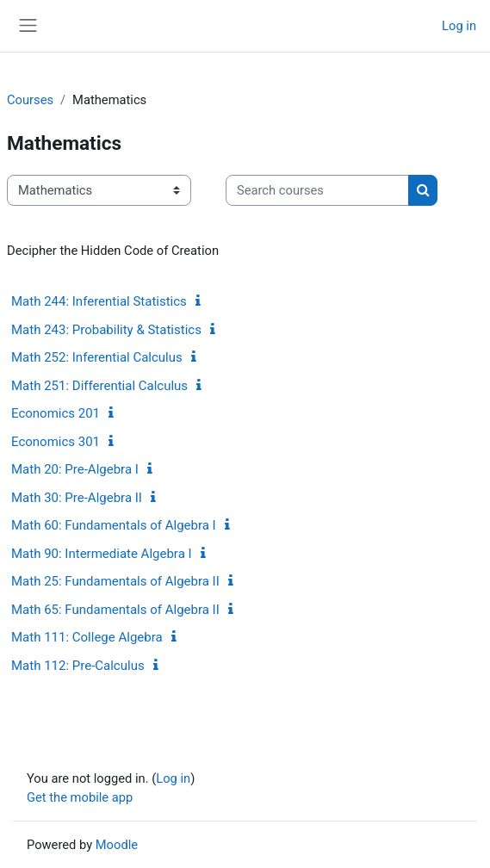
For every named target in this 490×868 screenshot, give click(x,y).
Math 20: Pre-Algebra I (75, 469)
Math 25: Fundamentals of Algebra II (115, 581)
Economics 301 (56, 442)
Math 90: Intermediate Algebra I (102, 554)
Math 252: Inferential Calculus (97, 357)
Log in (459, 26)
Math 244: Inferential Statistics (99, 301)
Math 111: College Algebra (87, 637)
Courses (30, 100)
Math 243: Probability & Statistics (106, 330)
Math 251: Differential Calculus (99, 386)
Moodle (117, 845)
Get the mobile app (80, 797)
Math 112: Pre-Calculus (78, 666)
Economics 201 (56, 413)
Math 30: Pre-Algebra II (77, 498)
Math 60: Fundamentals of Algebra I (114, 525)
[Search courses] (317, 190)
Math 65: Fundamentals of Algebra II (115, 610)
